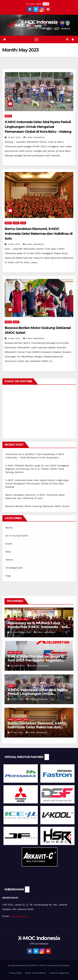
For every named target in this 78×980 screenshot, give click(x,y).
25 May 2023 (15, 137)
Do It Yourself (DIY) (17, 536)
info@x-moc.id (20, 916)
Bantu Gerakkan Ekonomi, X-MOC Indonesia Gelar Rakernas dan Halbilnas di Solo (39, 234)
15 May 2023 (14, 244)
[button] (67, 39)
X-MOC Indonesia (39, 22)
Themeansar (64, 965)
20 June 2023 (18, 666)
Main (23, 223)
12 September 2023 (21, 632)
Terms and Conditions (36, 973)
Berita (8, 116)
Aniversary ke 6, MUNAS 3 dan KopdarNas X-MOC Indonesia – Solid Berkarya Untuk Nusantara (39, 627)
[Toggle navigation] (37, 39)
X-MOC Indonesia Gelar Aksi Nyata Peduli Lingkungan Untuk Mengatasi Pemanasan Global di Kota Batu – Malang (38, 127)
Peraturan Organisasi (59, 973)
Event (16, 223)
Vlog (8, 576)
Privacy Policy (16, 973)
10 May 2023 (14, 338)
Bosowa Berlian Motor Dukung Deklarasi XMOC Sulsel (37, 506)
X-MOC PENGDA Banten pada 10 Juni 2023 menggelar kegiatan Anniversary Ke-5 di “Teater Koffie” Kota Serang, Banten (37, 469)
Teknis (9, 560)
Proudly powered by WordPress (23, 965)
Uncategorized (14, 568)
